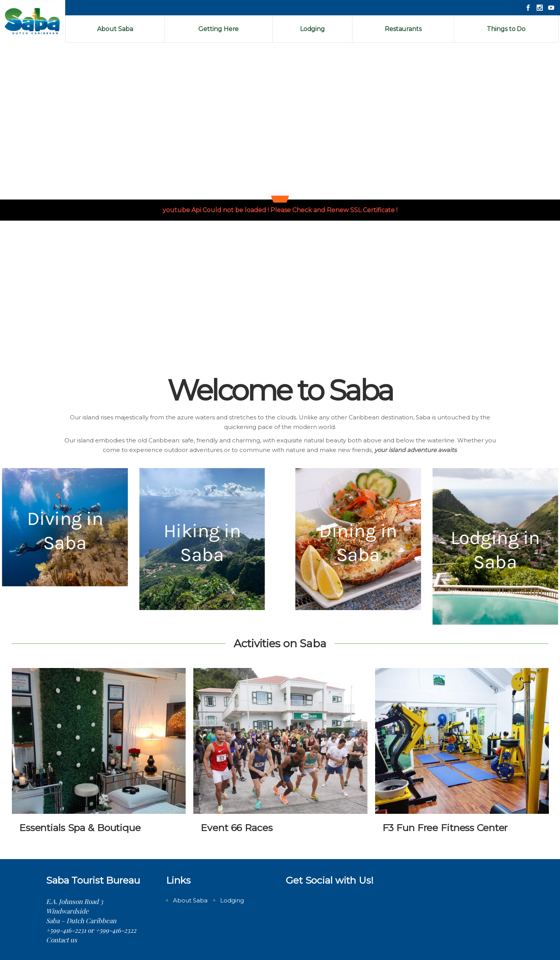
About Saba (190, 900)
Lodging (232, 900)
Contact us (62, 940)
